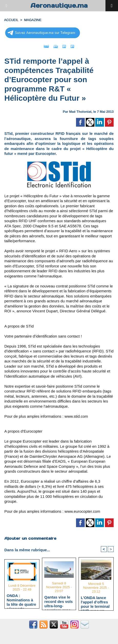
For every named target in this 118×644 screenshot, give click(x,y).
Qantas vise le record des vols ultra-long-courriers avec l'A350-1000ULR (59, 601)
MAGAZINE (33, 20)
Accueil (11, 20)
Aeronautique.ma (59, 6)
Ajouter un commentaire (30, 538)
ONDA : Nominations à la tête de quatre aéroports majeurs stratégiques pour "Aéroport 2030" (21, 600)
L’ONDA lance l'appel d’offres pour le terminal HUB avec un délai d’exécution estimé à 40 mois (95, 602)
